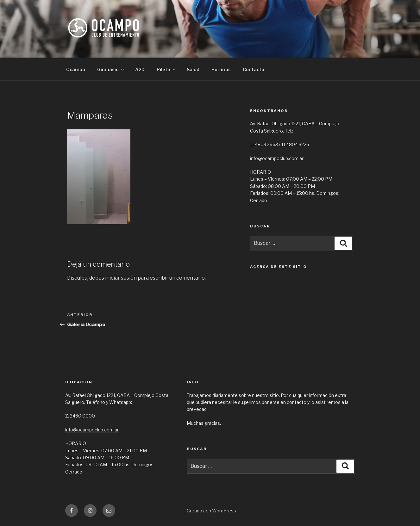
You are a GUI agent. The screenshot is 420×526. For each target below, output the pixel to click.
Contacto (254, 69)
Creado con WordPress (211, 511)
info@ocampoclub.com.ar (277, 158)
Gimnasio (111, 69)
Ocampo (76, 69)
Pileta (166, 69)
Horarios (221, 69)
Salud (193, 69)
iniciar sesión (121, 278)
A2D (140, 69)
